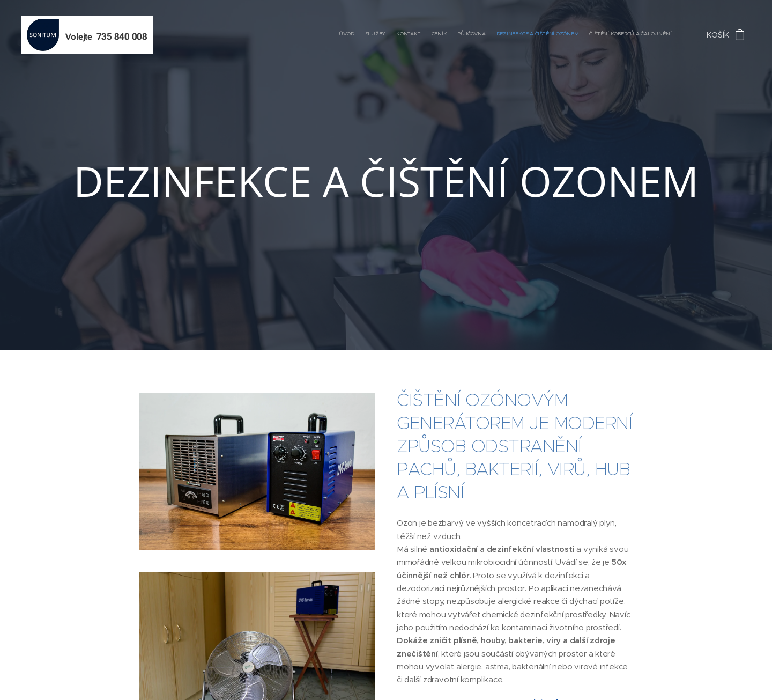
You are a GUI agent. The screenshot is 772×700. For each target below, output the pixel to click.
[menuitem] (608, 35)
